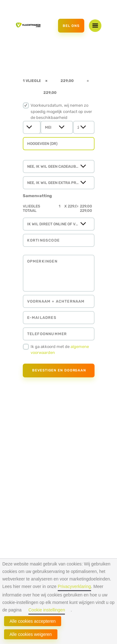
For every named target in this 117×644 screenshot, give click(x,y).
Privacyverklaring (74, 586)
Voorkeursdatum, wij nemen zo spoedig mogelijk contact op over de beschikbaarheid (61, 111)
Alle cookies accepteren (33, 621)
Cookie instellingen (47, 610)
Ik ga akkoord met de (60, 350)
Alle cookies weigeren (31, 634)
